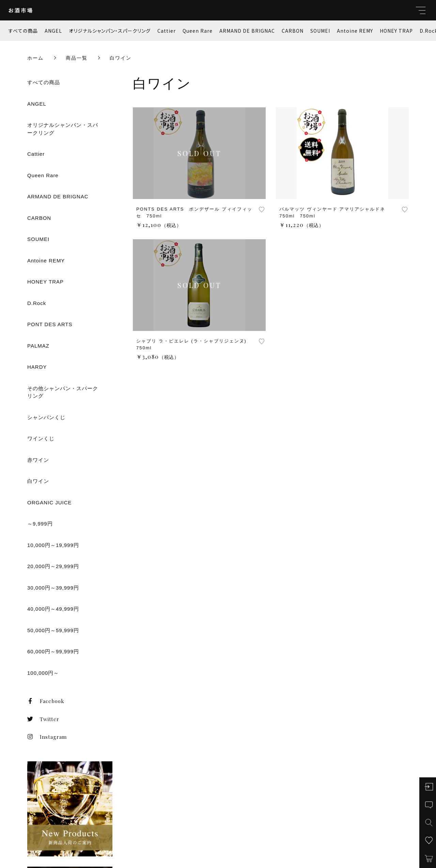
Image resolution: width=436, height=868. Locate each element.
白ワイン (38, 481)
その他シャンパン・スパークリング (63, 392)
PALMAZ (38, 346)
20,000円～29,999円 (53, 566)
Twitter (43, 719)
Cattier (167, 31)
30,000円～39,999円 (53, 588)
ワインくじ (41, 438)
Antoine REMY (355, 31)
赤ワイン (38, 460)
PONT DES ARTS (50, 324)
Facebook (46, 701)
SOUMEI (320, 31)
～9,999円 (40, 524)
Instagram (47, 737)
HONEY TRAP (396, 31)
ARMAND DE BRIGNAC (247, 31)
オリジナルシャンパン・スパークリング (110, 31)
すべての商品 (23, 31)
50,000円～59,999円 (53, 630)
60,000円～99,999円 (53, 651)
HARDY (37, 367)
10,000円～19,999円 (53, 545)
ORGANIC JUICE (50, 502)
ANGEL (53, 31)
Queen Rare (198, 31)
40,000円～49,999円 (53, 609)
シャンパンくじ (46, 417)
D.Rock (37, 303)
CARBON (293, 31)
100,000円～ (43, 673)
